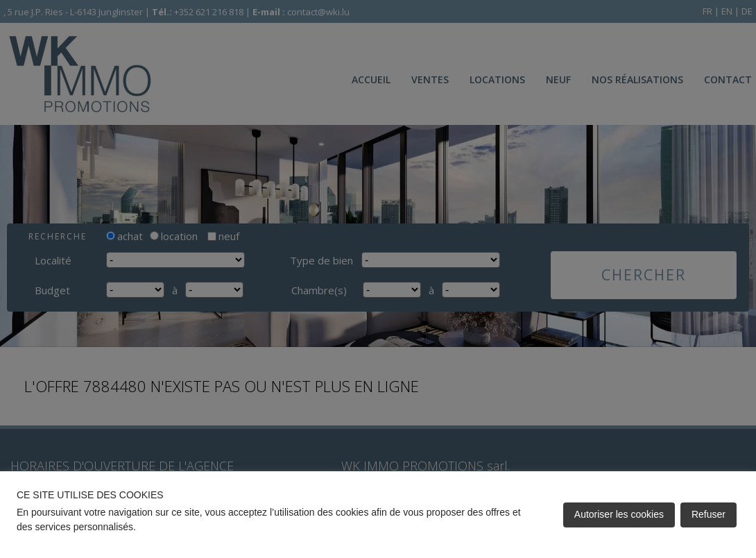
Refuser (708, 514)
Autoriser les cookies (619, 514)
